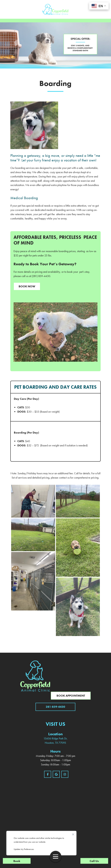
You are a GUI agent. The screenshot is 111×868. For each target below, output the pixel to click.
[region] (41, 843)
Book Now (27, 286)
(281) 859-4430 (41, 276)
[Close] (73, 834)
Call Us (94, 861)
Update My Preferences (24, 849)
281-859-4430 (55, 707)
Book (17, 861)
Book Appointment (71, 696)
